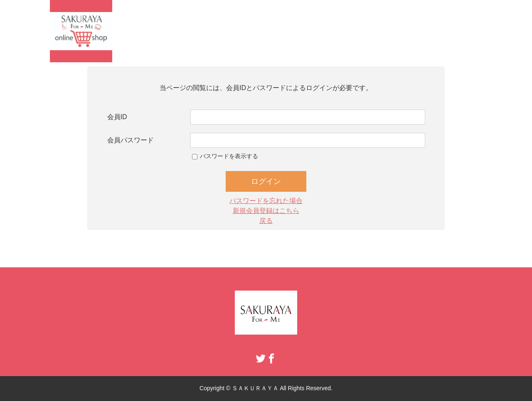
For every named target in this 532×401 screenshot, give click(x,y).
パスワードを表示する (229, 156)
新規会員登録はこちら (266, 211)
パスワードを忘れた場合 (266, 201)
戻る (266, 221)
